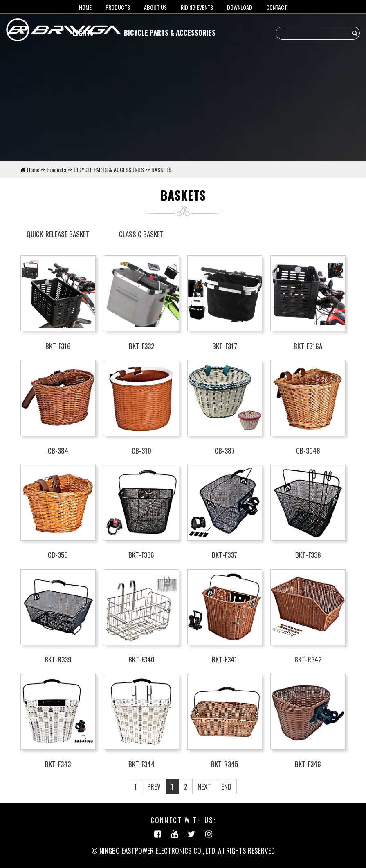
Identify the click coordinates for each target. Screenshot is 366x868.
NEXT (204, 786)
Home (33, 169)
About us (155, 7)
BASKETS (161, 169)
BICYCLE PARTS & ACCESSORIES (170, 32)
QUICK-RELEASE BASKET (58, 234)
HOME (85, 7)
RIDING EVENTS (197, 7)
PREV (154, 786)
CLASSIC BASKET (141, 234)
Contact (277, 7)
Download (240, 7)
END (226, 786)
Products (118, 7)
